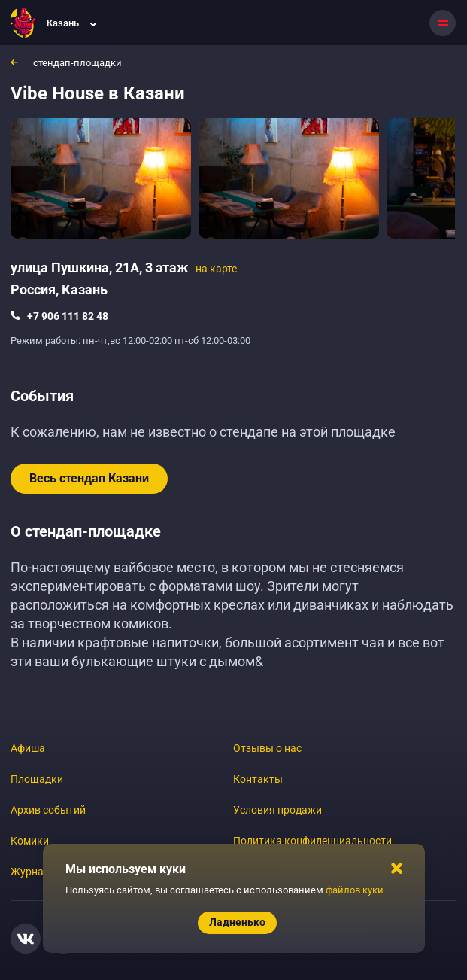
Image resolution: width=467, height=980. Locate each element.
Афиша (28, 748)
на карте (216, 269)
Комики (30, 841)
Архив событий (48, 810)
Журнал (30, 872)
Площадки (37, 779)
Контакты (258, 779)
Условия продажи (277, 810)
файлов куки (355, 890)
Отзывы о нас (267, 748)
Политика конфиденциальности (312, 841)
